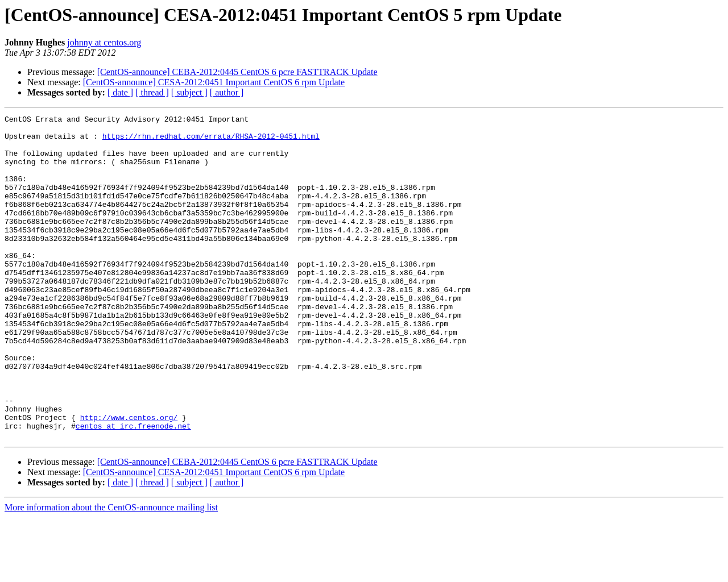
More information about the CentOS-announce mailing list (111, 572)
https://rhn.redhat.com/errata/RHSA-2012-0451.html (211, 141)
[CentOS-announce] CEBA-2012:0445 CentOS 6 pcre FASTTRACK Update (237, 72)
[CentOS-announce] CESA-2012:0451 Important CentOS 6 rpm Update (214, 82)
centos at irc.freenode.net (133, 489)
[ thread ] (152, 92)
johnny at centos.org (104, 42)
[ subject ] (189, 92)
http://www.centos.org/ (129, 479)
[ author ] (227, 92)
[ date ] (120, 92)
